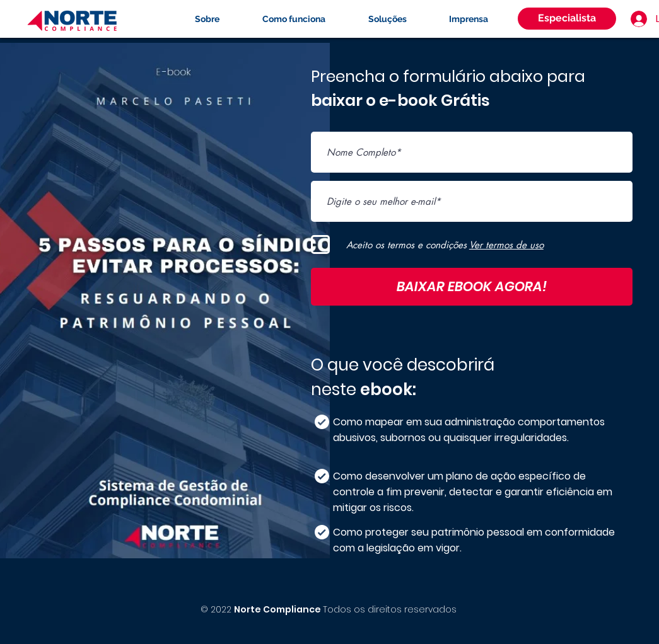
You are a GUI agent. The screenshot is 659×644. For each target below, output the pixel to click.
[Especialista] (567, 19)
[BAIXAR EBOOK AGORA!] (472, 287)
